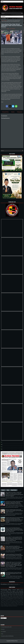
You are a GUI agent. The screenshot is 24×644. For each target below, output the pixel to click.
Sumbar (2, 605)
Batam (15, 599)
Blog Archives (14, 490)
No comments (13, 29)
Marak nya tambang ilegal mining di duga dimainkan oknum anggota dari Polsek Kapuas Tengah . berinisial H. (14, 511)
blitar (2, 597)
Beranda (13, 112)
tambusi (15, 606)
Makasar (7, 600)
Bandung (22, 592)
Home (3, 20)
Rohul (7, 591)
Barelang (14, 601)
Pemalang (2, 598)
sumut (10, 601)
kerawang (21, 600)
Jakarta (14, 591)
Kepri (6, 603)
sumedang (14, 597)
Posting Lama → (20, 112)
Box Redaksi (4, 632)
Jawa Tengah (16, 596)
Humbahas (2, 603)
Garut (6, 598)
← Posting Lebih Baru (5, 112)
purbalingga (6, 606)
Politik (11, 584)
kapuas (17, 600)
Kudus (9, 603)
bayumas (15, 605)
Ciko (18, 599)
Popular (3, 490)
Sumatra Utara (12, 600)
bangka (9, 597)
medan (2, 601)
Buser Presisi (15, 641)
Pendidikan (4, 584)
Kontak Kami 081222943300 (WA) (7, 636)
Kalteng (10, 594)
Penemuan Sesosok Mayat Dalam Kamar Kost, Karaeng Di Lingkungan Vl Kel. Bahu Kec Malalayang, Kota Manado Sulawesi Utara (14, 503)
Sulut (21, 604)
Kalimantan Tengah (9, 596)
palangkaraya (5, 595)
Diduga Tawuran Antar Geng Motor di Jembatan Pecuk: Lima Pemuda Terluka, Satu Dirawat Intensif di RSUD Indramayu (14, 547)
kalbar (19, 598)
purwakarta (11, 606)
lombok (22, 605)
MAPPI (12, 603)
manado (2, 596)
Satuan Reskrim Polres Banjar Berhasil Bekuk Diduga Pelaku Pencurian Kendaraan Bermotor (12, 25)
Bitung (16, 592)
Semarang (20, 595)
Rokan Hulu (5, 594)
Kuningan (16, 594)
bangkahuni (10, 605)
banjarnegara (11, 598)
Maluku (19, 603)
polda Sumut (6, 601)
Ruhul (5, 599)
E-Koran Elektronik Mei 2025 (6, 627)
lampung (9, 599)
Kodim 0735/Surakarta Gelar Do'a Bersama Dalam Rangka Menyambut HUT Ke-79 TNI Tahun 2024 (14, 574)
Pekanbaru (21, 594)
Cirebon (14, 590)
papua (2, 606)
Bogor (21, 597)
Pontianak (13, 604)
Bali (12, 599)
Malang (16, 603)
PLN (19, 584)
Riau (21, 596)
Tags (8, 490)
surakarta (5, 597)
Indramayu (21, 591)
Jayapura (3, 600)
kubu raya (19, 605)
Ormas (16, 584)
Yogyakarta (6, 605)
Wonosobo (10, 592)
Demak (21, 601)
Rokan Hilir (17, 604)
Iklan (2, 634)
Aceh (4, 592)
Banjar (6, 20)
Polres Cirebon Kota (7, 604)
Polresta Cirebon (13, 595)
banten (16, 598)
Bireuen (18, 601)
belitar (18, 597)
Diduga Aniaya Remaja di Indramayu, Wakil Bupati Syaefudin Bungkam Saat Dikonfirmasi (14, 555)
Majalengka (4, 590)
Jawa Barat (22, 599)
